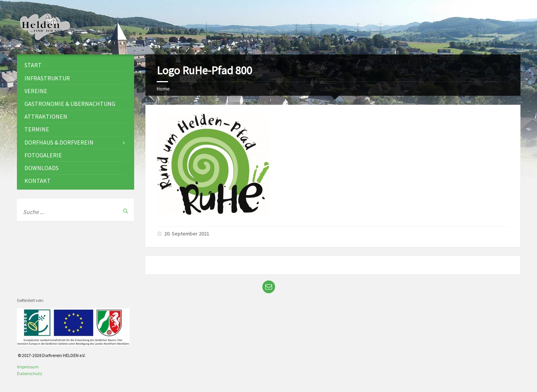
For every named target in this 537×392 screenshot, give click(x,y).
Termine (37, 129)
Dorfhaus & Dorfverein (59, 142)
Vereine (36, 91)
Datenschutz (29, 373)
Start (33, 65)
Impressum (28, 367)
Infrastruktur (47, 78)
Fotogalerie (43, 155)
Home (163, 89)
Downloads (42, 168)
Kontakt (38, 181)
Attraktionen (46, 116)
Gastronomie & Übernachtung (70, 104)
